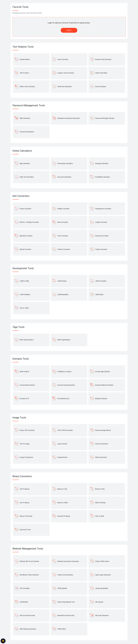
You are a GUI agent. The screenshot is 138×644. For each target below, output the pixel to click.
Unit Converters (21, 196)
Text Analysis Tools (23, 47)
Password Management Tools (29, 105)
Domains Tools (21, 359)
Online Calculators (22, 151)
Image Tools (19, 418)
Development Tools (23, 268)
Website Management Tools (28, 549)
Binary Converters (22, 476)
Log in (69, 30)
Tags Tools (18, 327)
